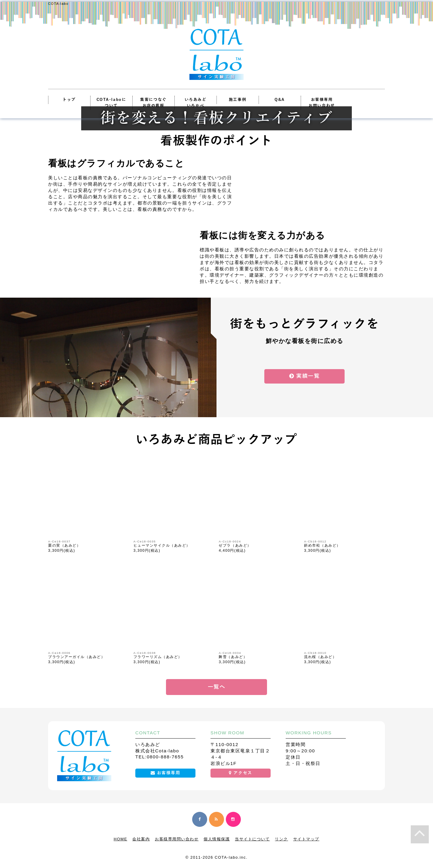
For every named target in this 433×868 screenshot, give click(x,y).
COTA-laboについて (111, 103)
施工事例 (238, 100)
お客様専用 (166, 773)
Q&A (280, 100)
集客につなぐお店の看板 (153, 103)
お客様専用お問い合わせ (322, 103)
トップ (69, 100)
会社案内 (141, 839)
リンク (281, 839)
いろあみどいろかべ (196, 103)
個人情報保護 (217, 839)
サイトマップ (306, 839)
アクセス (240, 773)
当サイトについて (252, 839)
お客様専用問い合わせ (177, 839)
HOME (120, 839)
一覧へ (217, 687)
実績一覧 (304, 376)
